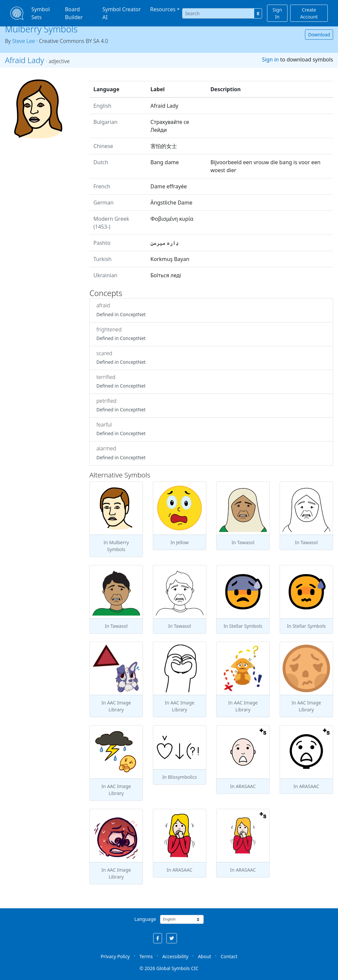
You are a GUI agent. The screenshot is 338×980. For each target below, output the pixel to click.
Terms (146, 956)
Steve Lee (24, 41)
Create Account (309, 13)
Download (319, 35)
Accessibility (175, 956)
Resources (163, 9)
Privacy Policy (115, 956)
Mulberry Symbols (41, 29)
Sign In (277, 13)
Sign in (270, 59)
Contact (229, 956)
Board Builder (74, 13)
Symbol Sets (41, 13)
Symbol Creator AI (121, 13)
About (205, 956)
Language (145, 919)
